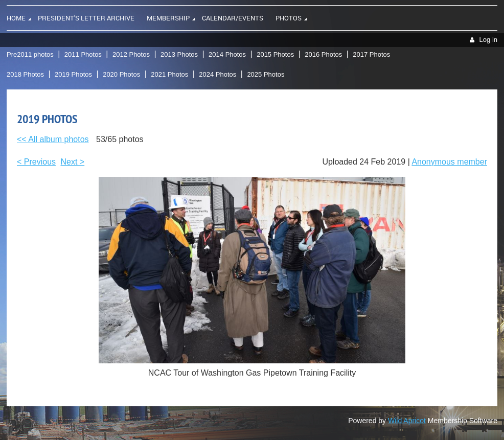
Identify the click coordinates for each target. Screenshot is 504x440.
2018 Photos (25, 74)
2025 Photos (266, 74)
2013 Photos (179, 54)
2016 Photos (323, 54)
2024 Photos (217, 74)
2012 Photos (131, 54)
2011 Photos (83, 54)
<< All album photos (53, 139)
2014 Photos (227, 54)
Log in (488, 40)
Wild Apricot (407, 421)
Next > (73, 162)
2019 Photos (73, 74)
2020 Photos (121, 74)
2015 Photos (275, 54)
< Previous (36, 162)
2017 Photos (371, 54)
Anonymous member (449, 162)
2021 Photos (169, 74)
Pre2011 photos (30, 54)
